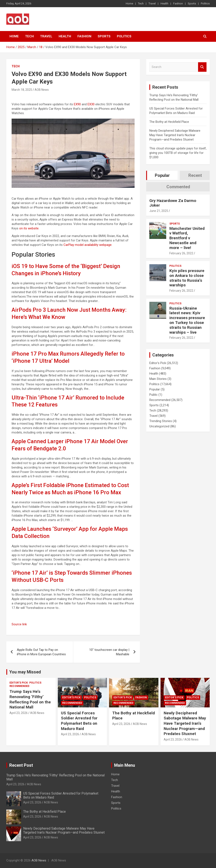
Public (153, 395)
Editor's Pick (158, 363)
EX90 (77, 104)
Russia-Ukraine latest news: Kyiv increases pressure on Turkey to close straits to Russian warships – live (187, 320)
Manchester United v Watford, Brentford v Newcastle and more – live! (187, 238)
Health (164, 3)
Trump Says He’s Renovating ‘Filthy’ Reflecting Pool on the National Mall (30, 699)
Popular (155, 389)
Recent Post (21, 765)
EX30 (91, 104)
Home (129, 3)
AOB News (42, 90)
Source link (19, 624)
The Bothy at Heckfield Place (169, 122)
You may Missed (25, 672)
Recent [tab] (195, 175)
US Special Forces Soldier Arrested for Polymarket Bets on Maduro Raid (79, 721)
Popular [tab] (162, 175)
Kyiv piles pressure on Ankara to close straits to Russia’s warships (187, 278)
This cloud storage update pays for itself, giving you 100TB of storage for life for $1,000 (178, 153)
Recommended (160, 400)
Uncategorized (159, 426)
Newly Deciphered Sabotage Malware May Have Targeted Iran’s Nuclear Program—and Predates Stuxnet (175, 135)
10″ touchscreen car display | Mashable (109, 652)
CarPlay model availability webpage (88, 245)
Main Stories (158, 379)
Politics (205, 3)
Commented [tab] (178, 187)
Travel (152, 3)
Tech (141, 3)
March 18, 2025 (22, 90)
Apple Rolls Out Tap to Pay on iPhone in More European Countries (41, 652)
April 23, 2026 (19, 713)
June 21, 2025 (159, 211)
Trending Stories (161, 421)
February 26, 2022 (181, 253)
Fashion (178, 3)
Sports (192, 3)
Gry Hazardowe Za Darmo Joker (173, 203)
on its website (29, 228)
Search (202, 67)
